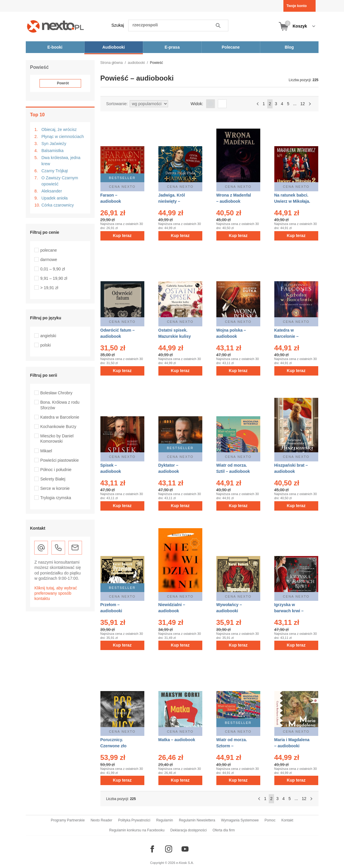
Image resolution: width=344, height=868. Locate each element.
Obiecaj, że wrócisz (59, 129)
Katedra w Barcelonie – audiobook (286, 336)
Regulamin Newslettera (197, 820)
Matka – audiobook (177, 740)
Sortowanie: (117, 104)
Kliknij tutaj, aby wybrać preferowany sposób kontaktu (56, 593)
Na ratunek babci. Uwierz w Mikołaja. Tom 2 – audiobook (293, 201)
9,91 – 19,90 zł (54, 278)
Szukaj (118, 25)
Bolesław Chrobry (57, 393)
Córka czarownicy (58, 205)
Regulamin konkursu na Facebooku (137, 830)
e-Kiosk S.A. (185, 863)
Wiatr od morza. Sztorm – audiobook (232, 746)
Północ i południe (56, 470)
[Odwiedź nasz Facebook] (152, 849)
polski (46, 345)
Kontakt (287, 820)
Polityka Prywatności (134, 820)
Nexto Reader (101, 820)
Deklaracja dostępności (189, 830)
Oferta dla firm (224, 830)
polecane (49, 250)
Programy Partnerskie (68, 820)
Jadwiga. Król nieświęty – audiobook (172, 201)
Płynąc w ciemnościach (63, 137)
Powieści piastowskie (60, 460)
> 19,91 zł (49, 288)
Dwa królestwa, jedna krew (61, 161)
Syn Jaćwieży (54, 144)
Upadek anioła (55, 198)
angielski (48, 336)
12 (303, 104)
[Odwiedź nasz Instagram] (169, 849)
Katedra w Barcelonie (60, 417)
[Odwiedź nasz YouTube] (185, 849)
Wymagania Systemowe (240, 820)
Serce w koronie (55, 488)
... (295, 104)
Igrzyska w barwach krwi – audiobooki (289, 611)
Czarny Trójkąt (55, 171)
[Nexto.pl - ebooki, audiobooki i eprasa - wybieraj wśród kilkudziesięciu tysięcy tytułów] (55, 26)
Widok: (197, 104)
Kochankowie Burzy (58, 427)
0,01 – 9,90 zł (53, 269)
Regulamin (165, 820)
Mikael (46, 451)
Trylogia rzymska (56, 498)
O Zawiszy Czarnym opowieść (60, 181)
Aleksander (52, 191)
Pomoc (270, 820)
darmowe (49, 260)
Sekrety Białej (53, 479)
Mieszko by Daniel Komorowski (57, 439)
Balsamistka (53, 151)
